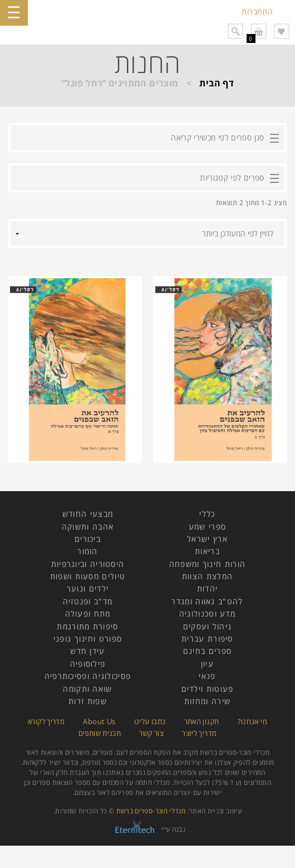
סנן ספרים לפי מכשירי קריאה (217, 137)
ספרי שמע (207, 527)
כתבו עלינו (150, 721)
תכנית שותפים (100, 733)
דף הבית (217, 83)
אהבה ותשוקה (88, 527)
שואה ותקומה (87, 689)
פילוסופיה (88, 664)
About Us (99, 721)
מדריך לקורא (46, 721)
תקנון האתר (202, 721)
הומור (88, 551)
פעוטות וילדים (208, 689)
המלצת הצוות (207, 576)
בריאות (207, 551)
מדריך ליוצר (199, 733)
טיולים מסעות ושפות (88, 576)
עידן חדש (87, 651)
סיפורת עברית (207, 639)
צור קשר (151, 733)
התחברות (257, 11)
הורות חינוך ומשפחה (207, 564)
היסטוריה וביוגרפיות (88, 564)
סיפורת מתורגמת (87, 626)
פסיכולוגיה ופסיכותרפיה (88, 676)
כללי (207, 514)
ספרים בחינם (207, 651)
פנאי (207, 676)
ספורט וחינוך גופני (88, 639)
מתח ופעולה (88, 614)
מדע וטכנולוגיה (207, 614)
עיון (207, 664)
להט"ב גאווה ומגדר (207, 601)
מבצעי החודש (88, 514)
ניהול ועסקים (208, 626)
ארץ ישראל (207, 539)
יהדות (208, 588)
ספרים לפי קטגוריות (232, 178)
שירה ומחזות (207, 701)
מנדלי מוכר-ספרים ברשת (151, 811)
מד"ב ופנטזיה (88, 601)
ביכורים (88, 539)
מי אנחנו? (252, 721)
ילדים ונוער (88, 588)
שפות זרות (88, 701)
